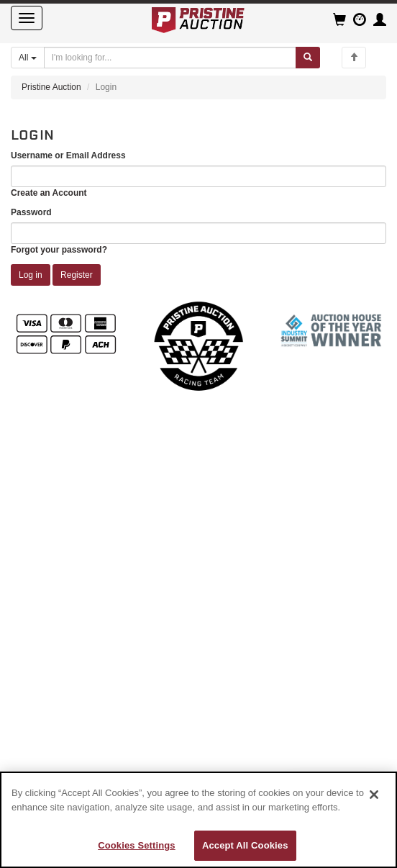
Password (31, 212)
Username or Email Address (68, 155)
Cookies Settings (137, 845)
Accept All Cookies (245, 845)
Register (77, 275)
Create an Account (49, 193)
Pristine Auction (51, 87)
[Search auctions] (170, 58)
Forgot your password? (59, 250)
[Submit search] (308, 58)
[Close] (374, 795)
